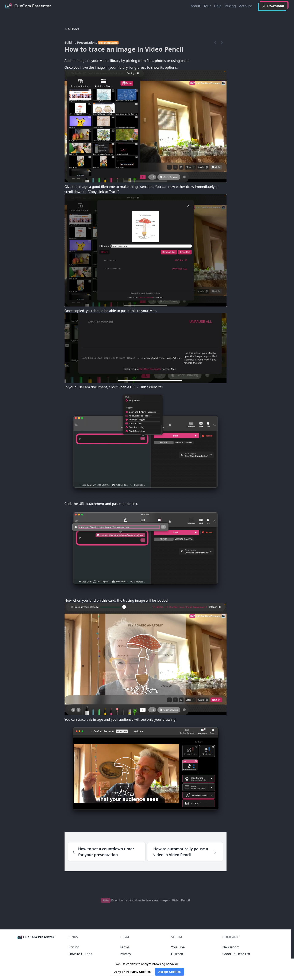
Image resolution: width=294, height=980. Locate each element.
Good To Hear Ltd (236, 954)
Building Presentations (81, 42)
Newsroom (231, 947)
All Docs (72, 29)
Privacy (125, 954)
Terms (125, 947)
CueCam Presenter (36, 937)
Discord (177, 954)
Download (273, 6)
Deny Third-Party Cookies (132, 972)
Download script (146, 900)
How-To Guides (80, 954)
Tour (207, 6)
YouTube (178, 947)
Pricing (230, 6)
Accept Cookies (170, 972)
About (195, 6)
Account (246, 6)
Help (218, 6)
